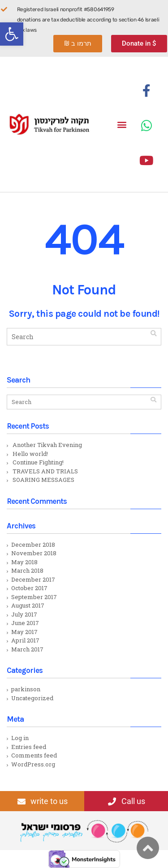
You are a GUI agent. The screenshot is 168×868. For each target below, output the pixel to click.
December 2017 (33, 579)
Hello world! (30, 454)
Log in (20, 738)
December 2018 (33, 545)
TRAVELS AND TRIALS (45, 471)
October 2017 (29, 588)
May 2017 (24, 632)
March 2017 (27, 649)
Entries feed (29, 747)
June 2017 (25, 623)
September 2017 (34, 597)
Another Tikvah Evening (47, 445)
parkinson (26, 689)
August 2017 (28, 605)
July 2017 (24, 614)
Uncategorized (32, 698)
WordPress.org (33, 764)
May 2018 (24, 562)
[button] (12, 34)
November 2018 (34, 553)
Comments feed (34, 755)
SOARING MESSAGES (43, 480)
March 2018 (27, 570)
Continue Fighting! (38, 462)
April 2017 (25, 640)
